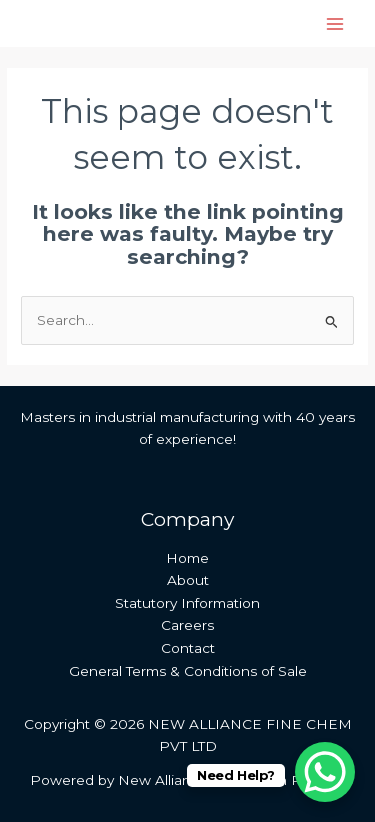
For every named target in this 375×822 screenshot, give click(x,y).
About (188, 580)
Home (187, 558)
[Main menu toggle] (335, 23)
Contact (188, 648)
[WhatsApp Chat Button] (325, 772)
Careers (187, 625)
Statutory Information (187, 603)
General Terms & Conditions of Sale (188, 671)
